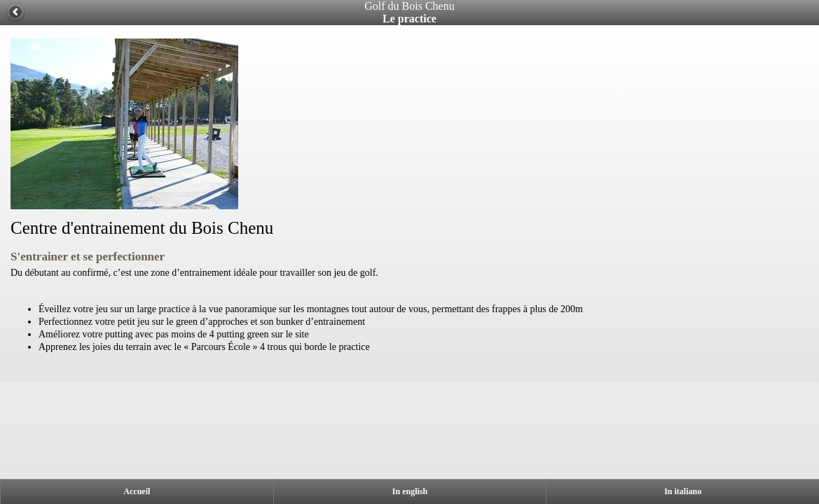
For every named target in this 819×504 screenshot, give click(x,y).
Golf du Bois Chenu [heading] (409, 6)
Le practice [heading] (409, 19)
